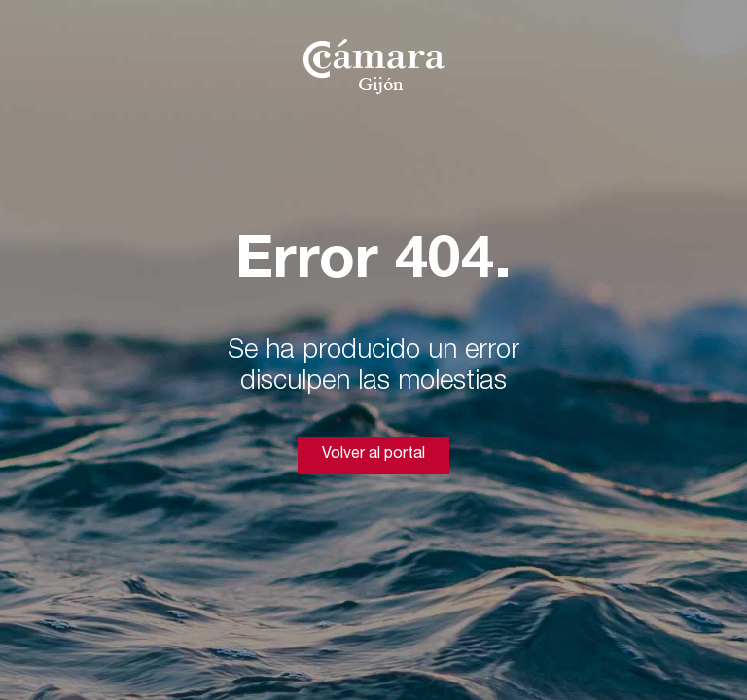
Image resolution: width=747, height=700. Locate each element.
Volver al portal (373, 455)
